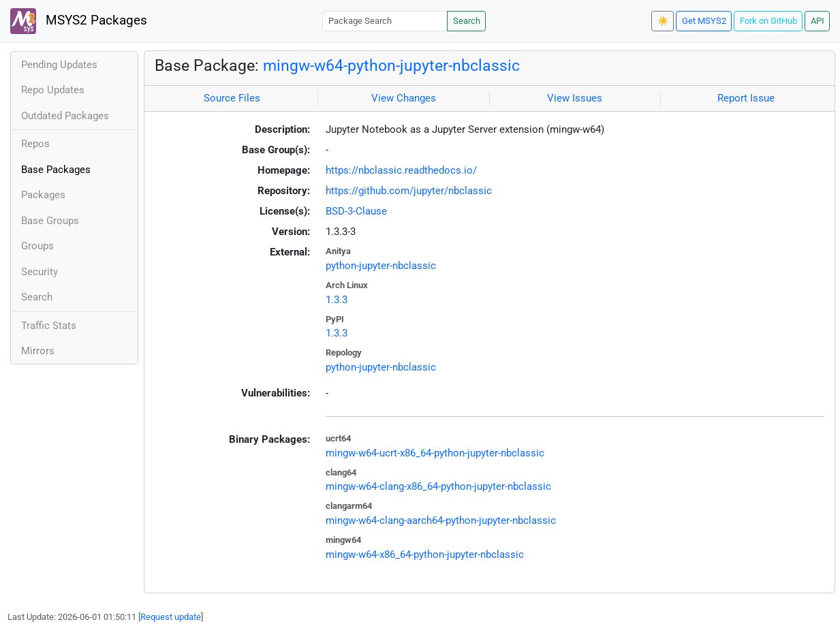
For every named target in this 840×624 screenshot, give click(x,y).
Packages (43, 195)
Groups (37, 246)
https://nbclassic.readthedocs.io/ (401, 170)
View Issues (575, 98)
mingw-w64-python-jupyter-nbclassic (391, 65)
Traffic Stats (49, 326)
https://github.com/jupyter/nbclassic (409, 191)
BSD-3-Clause (356, 211)
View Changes (404, 98)
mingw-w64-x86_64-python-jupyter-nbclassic (425, 555)
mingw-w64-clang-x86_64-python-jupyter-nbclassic (438, 486)
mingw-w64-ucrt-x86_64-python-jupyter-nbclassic (435, 453)
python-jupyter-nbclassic (381, 266)
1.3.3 (337, 300)
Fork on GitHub (768, 21)
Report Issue (746, 98)
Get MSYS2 (704, 21)
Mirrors (38, 351)
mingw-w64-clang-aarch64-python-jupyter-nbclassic (441, 520)
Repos (35, 144)
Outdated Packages (65, 116)
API (818, 21)
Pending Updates (59, 65)
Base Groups (50, 221)
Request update (171, 617)
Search (467, 21)
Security (40, 272)
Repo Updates (53, 90)
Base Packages (56, 170)
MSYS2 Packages (79, 21)
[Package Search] (385, 21)
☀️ (663, 21)
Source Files (232, 98)
